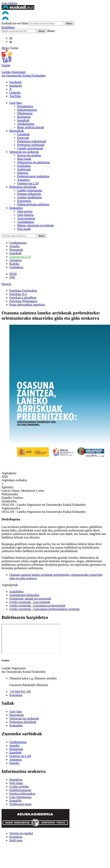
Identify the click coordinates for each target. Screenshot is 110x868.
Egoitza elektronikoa (22, 794)
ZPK (12, 277)
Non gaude (24, 229)
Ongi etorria (25, 211)
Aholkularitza (26, 124)
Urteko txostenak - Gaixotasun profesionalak (37, 605)
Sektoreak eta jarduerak (24, 152)
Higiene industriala (29, 194)
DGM (13, 274)
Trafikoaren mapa (20, 804)
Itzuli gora (16, 840)
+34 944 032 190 (20, 692)
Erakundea (16, 208)
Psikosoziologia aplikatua (33, 204)
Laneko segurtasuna (30, 190)
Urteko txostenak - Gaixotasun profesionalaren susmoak (44, 609)
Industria (23, 173)
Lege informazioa (20, 797)
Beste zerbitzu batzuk (31, 127)
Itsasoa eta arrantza (29, 155)
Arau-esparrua (26, 218)
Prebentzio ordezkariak (32, 141)
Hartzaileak (17, 131)
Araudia (14, 246)
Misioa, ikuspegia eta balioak (35, 225)
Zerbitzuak (24, 169)
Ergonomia (24, 201)
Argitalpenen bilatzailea (24, 595)
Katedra (14, 264)
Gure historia (25, 215)
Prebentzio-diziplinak (23, 187)
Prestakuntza (25, 106)
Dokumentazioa (27, 110)
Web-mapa (16, 783)
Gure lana (16, 103)
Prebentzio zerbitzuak (31, 145)
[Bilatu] (19, 31)
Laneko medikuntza (30, 197)
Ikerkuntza (24, 117)
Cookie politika (19, 787)
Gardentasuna (18, 243)
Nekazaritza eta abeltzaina (34, 162)
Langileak (23, 134)
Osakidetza (16, 267)
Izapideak (23, 120)
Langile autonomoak (30, 148)
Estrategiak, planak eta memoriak (30, 598)
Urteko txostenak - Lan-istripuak (30, 602)
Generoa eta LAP (28, 183)
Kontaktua (8, 27)
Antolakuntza (26, 222)
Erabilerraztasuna (20, 790)
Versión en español (21, 833)
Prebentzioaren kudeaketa (33, 176)
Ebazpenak (16, 250)
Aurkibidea (16, 591)
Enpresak (23, 138)
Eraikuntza (24, 166)
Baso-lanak (24, 159)
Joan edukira (9, 3)
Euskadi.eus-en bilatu (15, 23)
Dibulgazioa (25, 113)
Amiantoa (23, 180)
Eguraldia (15, 801)
